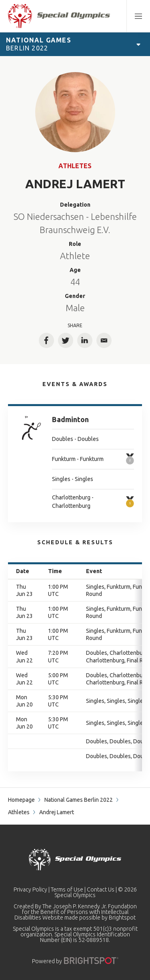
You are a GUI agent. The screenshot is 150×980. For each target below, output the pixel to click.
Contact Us (101, 889)
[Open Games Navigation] (138, 44)
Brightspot (122, 918)
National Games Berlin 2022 (79, 800)
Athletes (75, 166)
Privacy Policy (30, 889)
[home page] (59, 16)
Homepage (21, 800)
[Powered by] (91, 961)
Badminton (70, 419)
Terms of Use (67, 889)
